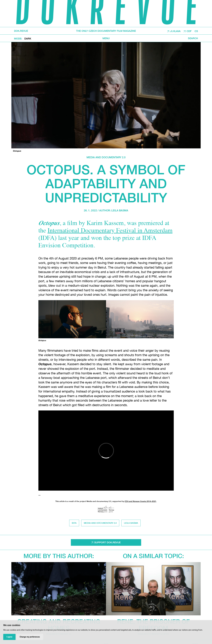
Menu (106, 38)
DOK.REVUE (21, 31)
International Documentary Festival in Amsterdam (110, 231)
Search (193, 38)
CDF (189, 31)
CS (196, 31)
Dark (28, 38)
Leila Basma (120, 210)
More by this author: (59, 556)
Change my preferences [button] (30, 637)
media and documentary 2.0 (106, 157)
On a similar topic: (153, 556)
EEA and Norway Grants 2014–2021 (140, 501)
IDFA (74, 523)
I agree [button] (9, 637)
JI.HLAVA (175, 31)
